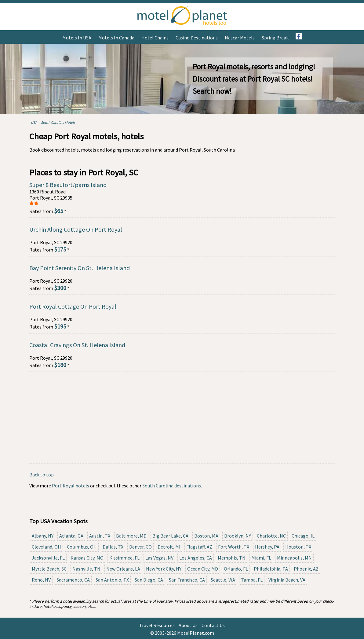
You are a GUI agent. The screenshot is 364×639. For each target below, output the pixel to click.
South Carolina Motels (58, 122)
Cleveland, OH (46, 547)
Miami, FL (261, 558)
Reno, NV (41, 580)
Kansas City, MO (87, 558)
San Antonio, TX (112, 580)
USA (34, 122)
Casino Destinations (197, 38)
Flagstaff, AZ (199, 547)
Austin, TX (100, 536)
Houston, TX (298, 547)
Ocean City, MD (203, 569)
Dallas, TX (113, 547)
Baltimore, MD (131, 536)
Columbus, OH (82, 547)
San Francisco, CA (187, 580)
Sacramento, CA (73, 580)
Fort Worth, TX (234, 547)
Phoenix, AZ (306, 569)
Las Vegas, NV (159, 558)
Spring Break (275, 38)
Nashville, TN (86, 569)
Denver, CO (140, 547)
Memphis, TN (232, 558)
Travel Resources (157, 625)
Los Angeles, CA (196, 558)
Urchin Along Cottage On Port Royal (76, 229)
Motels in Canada (116, 38)
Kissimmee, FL (124, 558)
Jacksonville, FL (48, 558)
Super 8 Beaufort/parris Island (68, 185)
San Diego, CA (149, 580)
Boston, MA (206, 536)
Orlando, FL (236, 569)
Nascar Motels (240, 38)
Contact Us (213, 625)
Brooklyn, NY (238, 536)
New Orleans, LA (123, 569)
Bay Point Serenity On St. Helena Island (80, 268)
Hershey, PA (267, 547)
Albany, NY (43, 536)
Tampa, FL (252, 580)
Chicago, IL (303, 536)
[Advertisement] (182, 418)
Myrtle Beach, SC (49, 569)
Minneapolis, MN (294, 558)
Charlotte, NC (271, 536)
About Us (188, 625)
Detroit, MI (169, 547)
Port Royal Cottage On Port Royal (73, 306)
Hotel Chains (155, 38)
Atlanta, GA (71, 536)
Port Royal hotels (71, 486)
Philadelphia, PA (271, 569)
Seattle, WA (223, 580)
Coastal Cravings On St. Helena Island (77, 345)
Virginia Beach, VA (287, 580)
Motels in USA (77, 38)
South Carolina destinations (172, 486)
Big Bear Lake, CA (170, 536)
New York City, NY (164, 569)
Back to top (42, 475)
